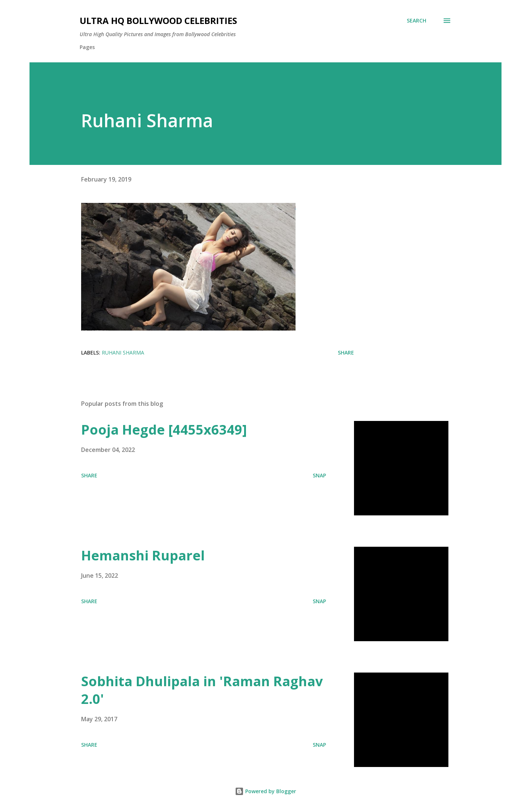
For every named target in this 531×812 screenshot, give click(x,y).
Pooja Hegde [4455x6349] (164, 430)
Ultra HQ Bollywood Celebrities (158, 20)
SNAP (319, 475)
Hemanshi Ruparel (143, 555)
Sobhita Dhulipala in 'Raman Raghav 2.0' (202, 690)
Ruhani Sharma (123, 353)
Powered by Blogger (265, 791)
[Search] (417, 21)
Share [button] (346, 353)
